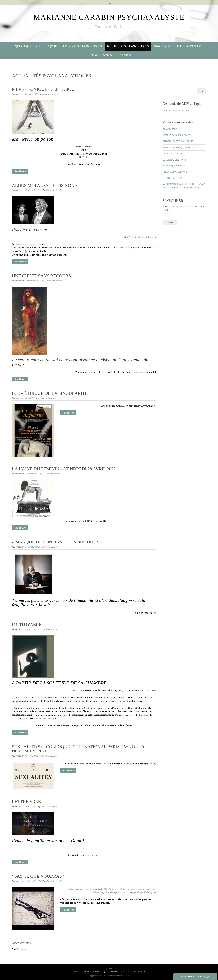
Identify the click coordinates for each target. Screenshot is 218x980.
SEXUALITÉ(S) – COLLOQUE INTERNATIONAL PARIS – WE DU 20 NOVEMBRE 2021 (78, 749)
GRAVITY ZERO (170, 129)
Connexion (78, 971)
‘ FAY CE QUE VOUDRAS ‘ (38, 876)
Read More (20, 171)
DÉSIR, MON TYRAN (173, 154)
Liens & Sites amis (100, 55)
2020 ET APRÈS (163, 46)
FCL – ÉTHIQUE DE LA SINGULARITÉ (50, 393)
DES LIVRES (124, 55)
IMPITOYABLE (27, 625)
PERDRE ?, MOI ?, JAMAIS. (175, 172)
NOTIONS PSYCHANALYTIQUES (82, 46)
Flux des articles (93, 971)
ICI (154, 372)
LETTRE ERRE (26, 802)
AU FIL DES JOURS (47, 46)
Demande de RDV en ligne (176, 111)
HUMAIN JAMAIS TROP (174, 166)
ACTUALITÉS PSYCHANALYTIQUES (128, 46)
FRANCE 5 (84, 157)
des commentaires (114, 971)
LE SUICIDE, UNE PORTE (175, 160)
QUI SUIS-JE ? (23, 46)
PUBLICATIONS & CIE (190, 46)
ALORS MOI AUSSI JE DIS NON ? (45, 185)
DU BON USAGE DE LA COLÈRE (178, 141)
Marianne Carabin (50, 94)
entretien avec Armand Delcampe (100, 690)
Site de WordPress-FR (136, 971)
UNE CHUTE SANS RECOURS (41, 276)
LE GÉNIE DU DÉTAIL (173, 178)
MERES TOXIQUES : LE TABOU (43, 89)
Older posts (21, 949)
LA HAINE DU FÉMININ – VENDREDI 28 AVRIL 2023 (64, 469)
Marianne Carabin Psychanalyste (109, 17)
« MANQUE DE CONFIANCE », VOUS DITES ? (57, 542)
